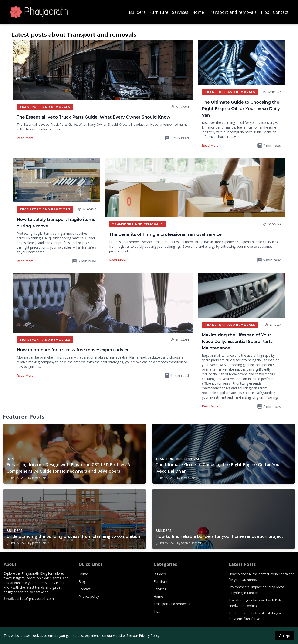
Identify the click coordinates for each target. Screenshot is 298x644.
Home (198, 12)
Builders (137, 12)
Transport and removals (232, 12)
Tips (265, 12)
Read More (25, 138)
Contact (281, 12)
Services (180, 12)
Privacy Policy (149, 636)
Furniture (159, 12)
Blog (82, 581)
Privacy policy (89, 596)
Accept (285, 636)
